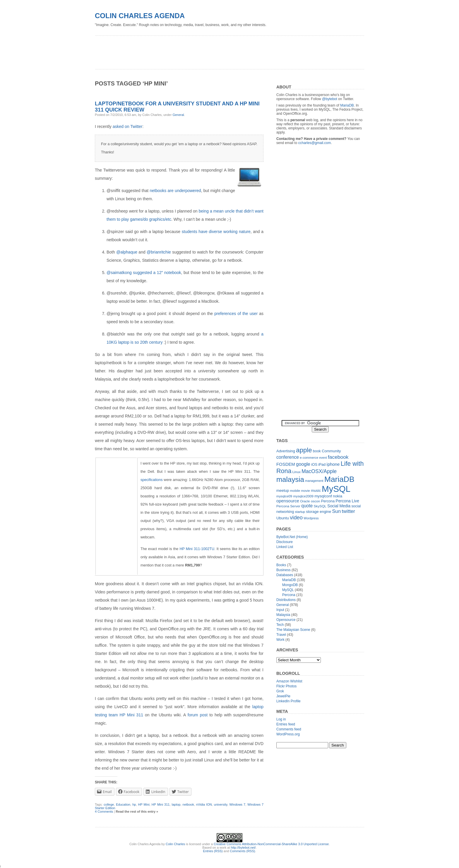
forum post (198, 715)
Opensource (286, 620)
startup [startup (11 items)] (300, 512)
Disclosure (285, 542)
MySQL (288, 590)
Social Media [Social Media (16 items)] (339, 506)
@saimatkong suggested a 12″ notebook (144, 273)
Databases (285, 575)
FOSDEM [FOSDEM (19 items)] (286, 464)
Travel (281, 635)
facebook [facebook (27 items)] (338, 457)
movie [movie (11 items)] (306, 491)
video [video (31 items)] (296, 517)
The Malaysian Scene (293, 630)
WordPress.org (288, 734)
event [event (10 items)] (323, 458)
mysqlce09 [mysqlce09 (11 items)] (284, 496)
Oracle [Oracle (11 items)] (305, 501)
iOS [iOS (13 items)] (314, 465)
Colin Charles (175, 844)
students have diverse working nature (216, 232)
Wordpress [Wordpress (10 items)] (311, 518)
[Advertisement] (201, 50)
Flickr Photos (286, 686)
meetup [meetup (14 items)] (283, 491)
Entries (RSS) (213, 851)
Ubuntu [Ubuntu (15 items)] (283, 518)
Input (280, 610)
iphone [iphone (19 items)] (333, 464)
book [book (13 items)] (317, 451)
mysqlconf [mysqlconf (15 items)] (323, 496)
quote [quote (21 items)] (307, 506)
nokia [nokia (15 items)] (338, 496)
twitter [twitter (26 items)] (348, 511)
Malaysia (283, 615)
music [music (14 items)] (316, 491)
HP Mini (144, 804)
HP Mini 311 (161, 804)
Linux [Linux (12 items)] (297, 472)
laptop (176, 804)
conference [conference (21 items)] (288, 457)
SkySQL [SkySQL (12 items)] (320, 506)
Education (123, 804)
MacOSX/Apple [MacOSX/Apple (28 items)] (319, 471)
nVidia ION (204, 804)
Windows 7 (237, 804)
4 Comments (104, 811)
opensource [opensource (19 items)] (288, 501)
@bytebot (330, 99)
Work (280, 640)
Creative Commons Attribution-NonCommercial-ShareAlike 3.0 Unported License (271, 844)
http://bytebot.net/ (243, 848)
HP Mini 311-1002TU (197, 549)
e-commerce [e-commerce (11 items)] (309, 458)
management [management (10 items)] (314, 481)
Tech (280, 625)
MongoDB (290, 585)
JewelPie (283, 696)
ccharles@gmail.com (315, 143)
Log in (281, 719)
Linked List (285, 547)
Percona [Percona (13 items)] (328, 501)
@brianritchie (159, 252)
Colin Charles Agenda (140, 16)
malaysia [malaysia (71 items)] (290, 479)
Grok (280, 691)
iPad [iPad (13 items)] (322, 465)
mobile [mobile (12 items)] (295, 491)
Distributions (286, 600)
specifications (152, 480)
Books (281, 565)
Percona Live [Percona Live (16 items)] (347, 501)
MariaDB (347, 105)
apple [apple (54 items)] (304, 450)
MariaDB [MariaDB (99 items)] (339, 479)
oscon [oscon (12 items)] (315, 501)
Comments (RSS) (242, 851)
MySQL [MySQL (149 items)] (336, 489)
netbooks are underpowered (175, 191)
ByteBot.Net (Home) (292, 537)
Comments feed (289, 729)
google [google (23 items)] (303, 464)
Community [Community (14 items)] (331, 451)
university (221, 804)
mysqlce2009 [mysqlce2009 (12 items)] (303, 496)
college (109, 804)
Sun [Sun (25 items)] (336, 511)
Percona (289, 595)
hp (134, 804)
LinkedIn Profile (288, 701)
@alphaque (127, 252)
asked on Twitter (128, 126)
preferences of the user (236, 314)
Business (284, 570)
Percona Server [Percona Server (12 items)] (288, 506)
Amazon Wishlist (289, 681)
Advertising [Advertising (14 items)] (286, 451)
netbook (188, 804)
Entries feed (286, 724)
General (178, 115)
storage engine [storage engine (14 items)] (319, 512)
